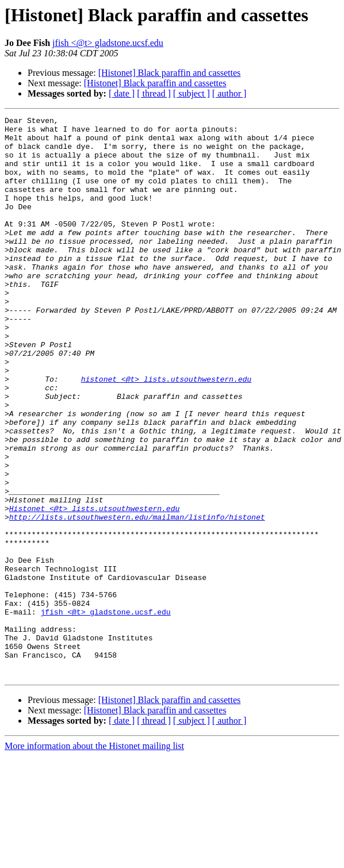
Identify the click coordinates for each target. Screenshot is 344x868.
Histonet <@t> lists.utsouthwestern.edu (94, 587)
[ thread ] (154, 93)
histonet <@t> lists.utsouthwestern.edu (166, 432)
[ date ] (122, 93)
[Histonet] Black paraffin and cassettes (170, 73)
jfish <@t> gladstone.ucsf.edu (108, 43)
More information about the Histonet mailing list (94, 858)
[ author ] (230, 93)
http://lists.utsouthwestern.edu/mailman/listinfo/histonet (137, 598)
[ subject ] (192, 93)
